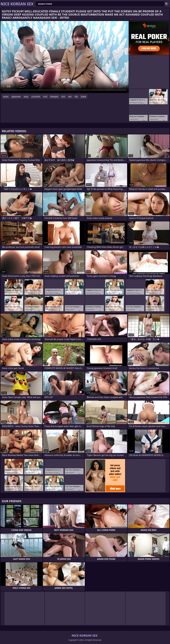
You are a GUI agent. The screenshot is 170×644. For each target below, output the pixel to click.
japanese (16, 97)
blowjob (54, 97)
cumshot (36, 97)
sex (70, 97)
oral (45, 97)
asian (6, 97)
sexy (26, 97)
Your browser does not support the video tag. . (65, 57)
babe (84, 97)
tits (76, 97)
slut (63, 97)
